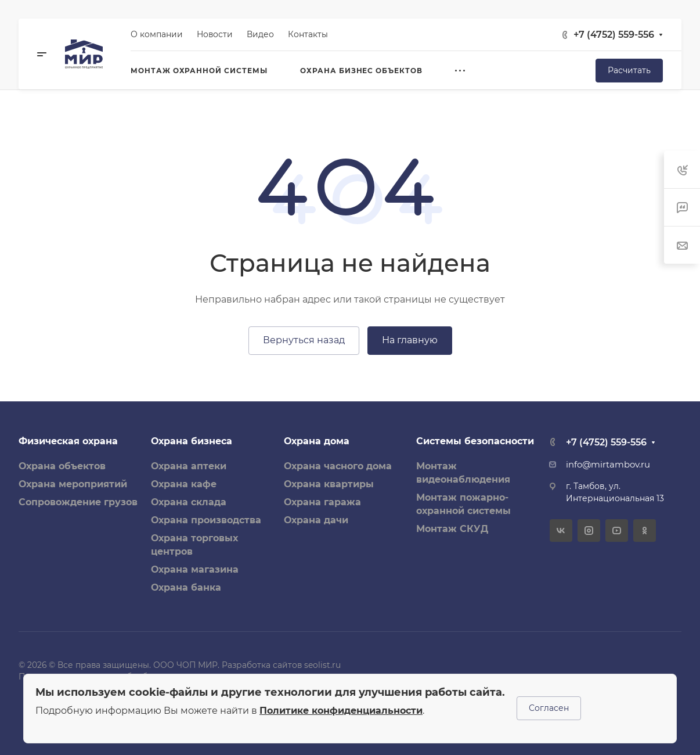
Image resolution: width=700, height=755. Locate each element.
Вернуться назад (304, 340)
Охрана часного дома (338, 466)
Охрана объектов (62, 466)
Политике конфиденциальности (341, 711)
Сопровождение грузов (78, 502)
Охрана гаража (322, 502)
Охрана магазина (195, 569)
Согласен (549, 708)
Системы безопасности (475, 441)
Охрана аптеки (189, 466)
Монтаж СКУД (452, 529)
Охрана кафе (184, 484)
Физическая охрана (68, 441)
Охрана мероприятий (73, 484)
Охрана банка (186, 587)
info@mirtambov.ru (608, 465)
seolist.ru (322, 665)
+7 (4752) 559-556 (614, 35)
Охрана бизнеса (192, 441)
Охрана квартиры (329, 484)
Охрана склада (189, 502)
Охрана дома (317, 441)
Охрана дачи (316, 520)
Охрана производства (206, 520)
